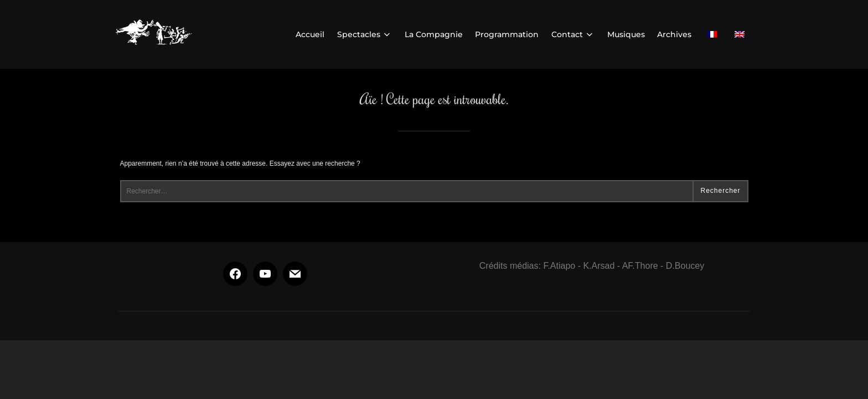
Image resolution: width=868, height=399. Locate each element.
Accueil (310, 34)
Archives (674, 34)
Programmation (507, 34)
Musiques (626, 34)
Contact (573, 34)
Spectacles (365, 34)
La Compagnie (434, 34)
